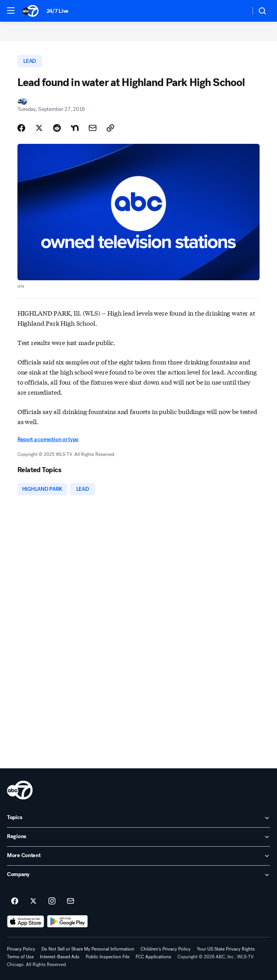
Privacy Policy (21, 949)
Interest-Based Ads (60, 957)
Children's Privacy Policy (166, 949)
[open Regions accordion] (138, 837)
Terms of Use (20, 957)
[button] (11, 10)
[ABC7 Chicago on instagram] (52, 901)
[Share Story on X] (39, 128)
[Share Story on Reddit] (57, 128)
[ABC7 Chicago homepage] (30, 11)
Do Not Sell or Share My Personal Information (88, 949)
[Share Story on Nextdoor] (75, 128)
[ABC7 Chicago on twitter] (33, 901)
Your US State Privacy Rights (226, 949)
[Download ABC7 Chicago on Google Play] (68, 921)
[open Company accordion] (138, 875)
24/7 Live (58, 11)
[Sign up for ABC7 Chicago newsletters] (71, 901)
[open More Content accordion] (138, 856)
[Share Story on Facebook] (21, 128)
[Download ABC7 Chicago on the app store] (26, 921)
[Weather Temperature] (238, 11)
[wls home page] (20, 790)
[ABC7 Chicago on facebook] (15, 901)
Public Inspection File (108, 957)
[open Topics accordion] (138, 818)
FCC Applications (153, 957)
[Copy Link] (110, 128)
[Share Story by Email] (93, 128)
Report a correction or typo (48, 439)
